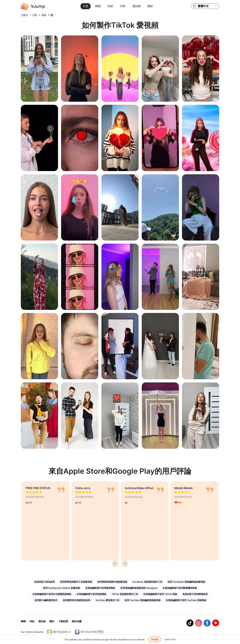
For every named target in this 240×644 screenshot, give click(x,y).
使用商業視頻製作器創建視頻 (112, 582)
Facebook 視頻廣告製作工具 (147, 582)
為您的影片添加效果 (44, 582)
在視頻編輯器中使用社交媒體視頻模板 (52, 594)
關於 (150, 6)
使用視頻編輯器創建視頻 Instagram (139, 588)
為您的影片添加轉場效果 (195, 594)
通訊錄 (137, 6)
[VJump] (33, 6)
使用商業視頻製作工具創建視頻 (76, 582)
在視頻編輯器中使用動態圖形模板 (180, 588)
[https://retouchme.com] (59, 632)
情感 (44, 15)
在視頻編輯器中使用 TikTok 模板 (160, 594)
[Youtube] (216, 623)
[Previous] (115, 564)
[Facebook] (207, 623)
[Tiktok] (190, 623)
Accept (155, 639)
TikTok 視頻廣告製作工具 (125, 594)
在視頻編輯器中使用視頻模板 (91, 594)
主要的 (24, 15)
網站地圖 (77, 622)
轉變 (98, 6)
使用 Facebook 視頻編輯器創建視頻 (186, 582)
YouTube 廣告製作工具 (107, 600)
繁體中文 (203, 6)
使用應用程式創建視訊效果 (77, 600)
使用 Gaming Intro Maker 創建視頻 (62, 588)
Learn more (170, 639)
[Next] (125, 564)
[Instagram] (199, 623)
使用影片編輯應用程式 (46, 600)
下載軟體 (63, 622)
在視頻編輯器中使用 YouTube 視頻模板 (186, 600)
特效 (110, 6)
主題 (86, 6)
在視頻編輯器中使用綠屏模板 (100, 588)
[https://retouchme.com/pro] (89, 632)
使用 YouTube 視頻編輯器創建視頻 (143, 600)
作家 (123, 6)
